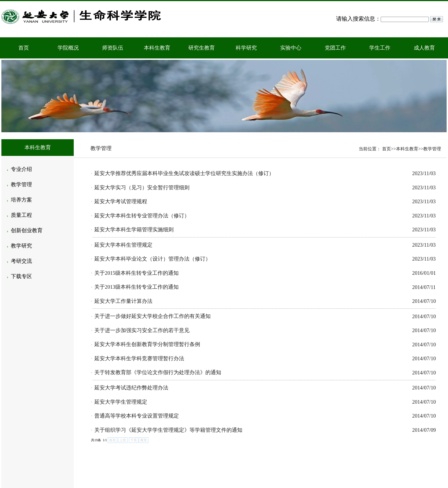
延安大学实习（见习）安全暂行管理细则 (142, 187)
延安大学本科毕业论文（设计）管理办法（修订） (152, 259)
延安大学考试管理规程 (121, 201)
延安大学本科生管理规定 (123, 245)
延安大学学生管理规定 (121, 402)
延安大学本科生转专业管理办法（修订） (142, 216)
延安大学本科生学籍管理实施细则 (134, 230)
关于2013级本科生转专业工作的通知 (136, 287)
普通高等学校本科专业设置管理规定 (137, 416)
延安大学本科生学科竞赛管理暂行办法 (139, 358)
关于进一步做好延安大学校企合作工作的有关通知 (152, 316)
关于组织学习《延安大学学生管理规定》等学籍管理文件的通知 (168, 430)
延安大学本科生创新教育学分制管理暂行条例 (147, 344)
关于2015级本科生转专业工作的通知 (136, 273)
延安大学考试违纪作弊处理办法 (131, 388)
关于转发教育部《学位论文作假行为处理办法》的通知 (158, 372)
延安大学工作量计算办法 (123, 301)
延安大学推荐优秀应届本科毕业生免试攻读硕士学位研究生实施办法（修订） (184, 173)
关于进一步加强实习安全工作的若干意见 (142, 330)
